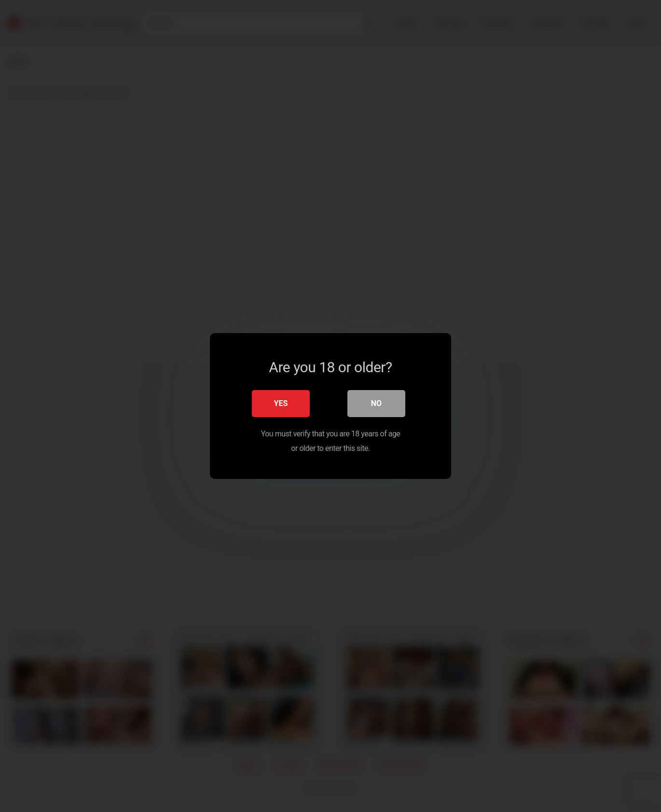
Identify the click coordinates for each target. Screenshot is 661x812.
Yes (281, 403)
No (376, 403)
